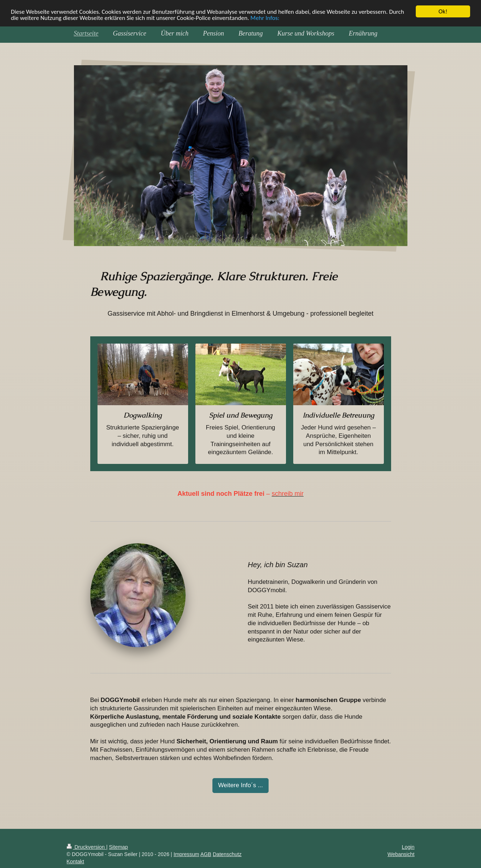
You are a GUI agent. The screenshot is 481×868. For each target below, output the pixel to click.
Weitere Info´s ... (241, 785)
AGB (206, 854)
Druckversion (86, 847)
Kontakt (75, 861)
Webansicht (401, 854)
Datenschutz (227, 854)
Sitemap (119, 847)
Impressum (186, 854)
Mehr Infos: (265, 18)
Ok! (443, 11)
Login (408, 847)
